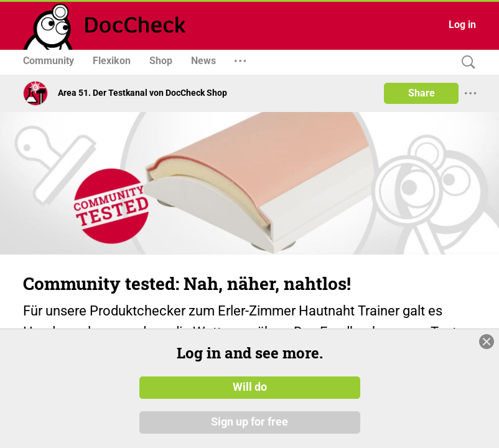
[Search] (465, 63)
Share (422, 93)
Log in (462, 25)
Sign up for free (250, 422)
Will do (250, 388)
